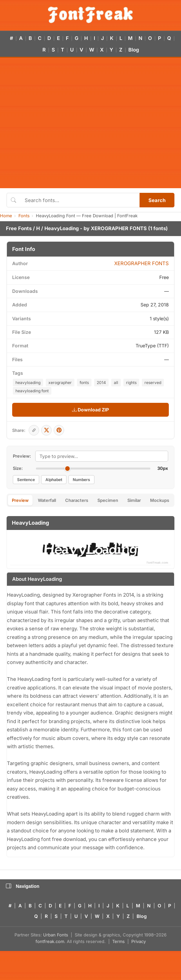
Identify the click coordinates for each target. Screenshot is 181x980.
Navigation (23, 886)
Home (6, 216)
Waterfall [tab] (47, 500)
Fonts (24, 216)
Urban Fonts (56, 935)
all (116, 383)
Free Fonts (19, 228)
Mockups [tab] (160, 500)
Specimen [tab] (108, 500)
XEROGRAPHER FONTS (119, 228)
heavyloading (28, 383)
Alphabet (54, 480)
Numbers (81, 480)
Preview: (22, 456)
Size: (18, 468)
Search (157, 200)
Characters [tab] (77, 500)
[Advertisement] (62, 123)
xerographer (60, 383)
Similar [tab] (134, 500)
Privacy (139, 941)
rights (131, 383)
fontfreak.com (50, 941)
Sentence (26, 480)
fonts (84, 383)
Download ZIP (90, 410)
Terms (118, 941)
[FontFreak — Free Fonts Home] (90, 15)
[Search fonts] (80, 200)
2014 (101, 383)
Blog (134, 50)
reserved (153, 383)
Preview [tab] (20, 500)
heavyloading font (32, 391)
